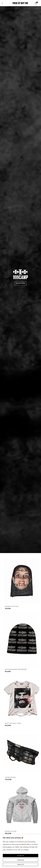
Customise (21, 860)
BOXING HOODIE (11, 831)
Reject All (20, 864)
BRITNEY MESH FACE (12, 606)
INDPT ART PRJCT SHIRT (13, 723)
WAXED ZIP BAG (10, 777)
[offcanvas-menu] (2, 3)
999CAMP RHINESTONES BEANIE (16, 669)
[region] (20, 851)
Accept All (20, 856)
